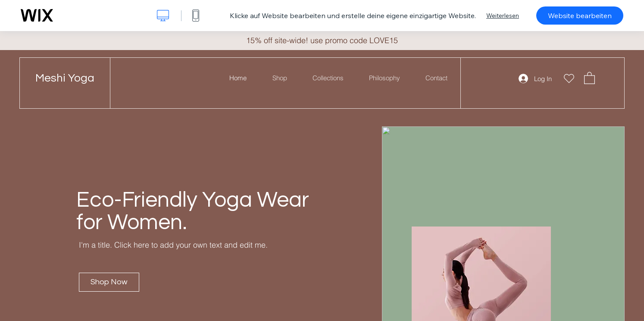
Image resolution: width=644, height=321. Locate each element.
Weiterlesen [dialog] (503, 16)
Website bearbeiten (580, 16)
